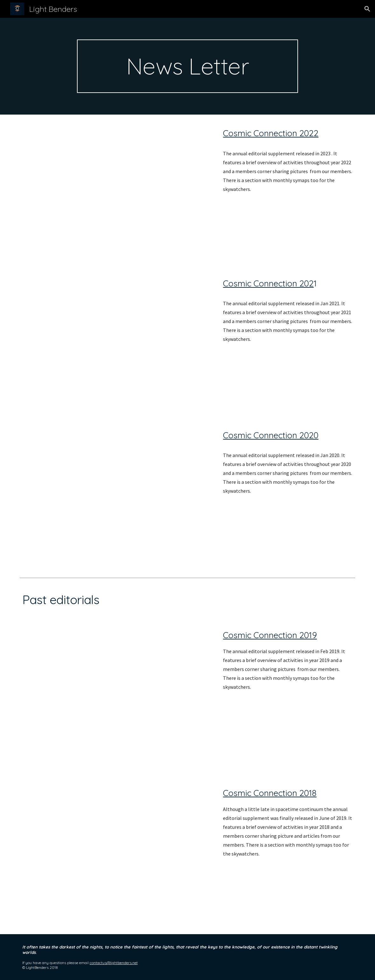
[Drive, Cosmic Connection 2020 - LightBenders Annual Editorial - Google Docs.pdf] (116, 496)
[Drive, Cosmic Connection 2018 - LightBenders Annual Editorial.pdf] (116, 855)
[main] (187, 66)
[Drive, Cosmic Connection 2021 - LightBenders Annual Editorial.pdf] (116, 341)
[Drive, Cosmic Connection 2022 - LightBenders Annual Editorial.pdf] (116, 190)
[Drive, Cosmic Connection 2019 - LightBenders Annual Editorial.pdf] (116, 697)
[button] (367, 9)
